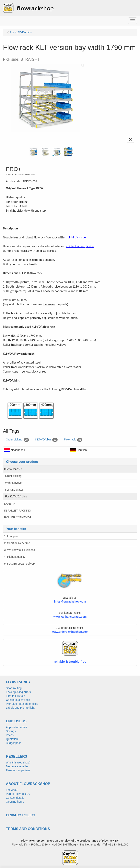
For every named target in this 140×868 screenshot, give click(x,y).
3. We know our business (19, 550)
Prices (10, 735)
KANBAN (10, 504)
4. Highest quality (15, 557)
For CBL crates (14, 490)
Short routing (14, 688)
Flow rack (73, 440)
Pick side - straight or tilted (22, 704)
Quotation (12, 739)
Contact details (15, 798)
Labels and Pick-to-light (20, 708)
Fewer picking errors (18, 692)
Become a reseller (17, 766)
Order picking (17, 440)
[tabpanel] (33, 152)
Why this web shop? (18, 762)
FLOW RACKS (13, 469)
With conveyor (14, 483)
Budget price (14, 743)
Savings (11, 731)
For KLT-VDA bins (16, 496)
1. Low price (12, 536)
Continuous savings (18, 700)
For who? (12, 790)
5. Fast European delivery (20, 564)
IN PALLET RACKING (17, 511)
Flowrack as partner (18, 770)
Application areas (16, 727)
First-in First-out (16, 696)
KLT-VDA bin (47, 440)
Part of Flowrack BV (18, 794)
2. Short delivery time (17, 543)
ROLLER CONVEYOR (18, 517)
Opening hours (15, 802)
